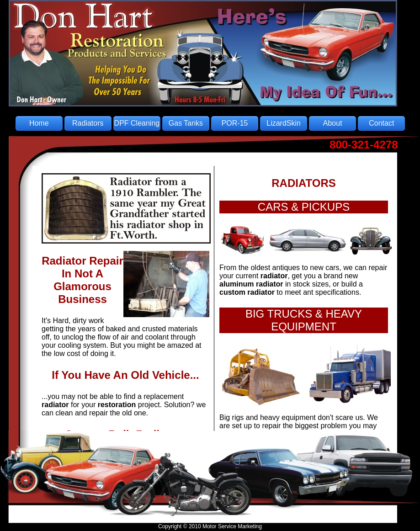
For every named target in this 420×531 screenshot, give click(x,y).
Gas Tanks (186, 123)
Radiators (88, 123)
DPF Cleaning (137, 123)
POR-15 (235, 123)
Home (39, 123)
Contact (381, 123)
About (333, 123)
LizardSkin (284, 123)
